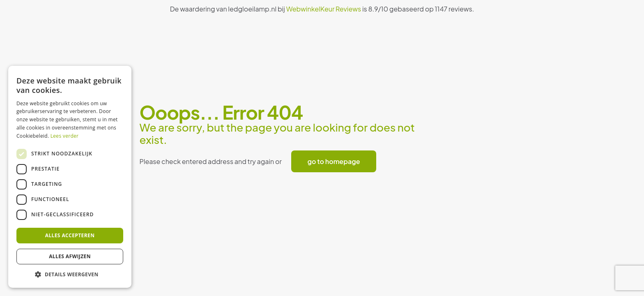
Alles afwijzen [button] (70, 256)
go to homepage (334, 161)
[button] (70, 275)
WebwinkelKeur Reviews (324, 9)
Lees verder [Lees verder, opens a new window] (65, 136)
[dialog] (70, 177)
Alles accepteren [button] (70, 235)
